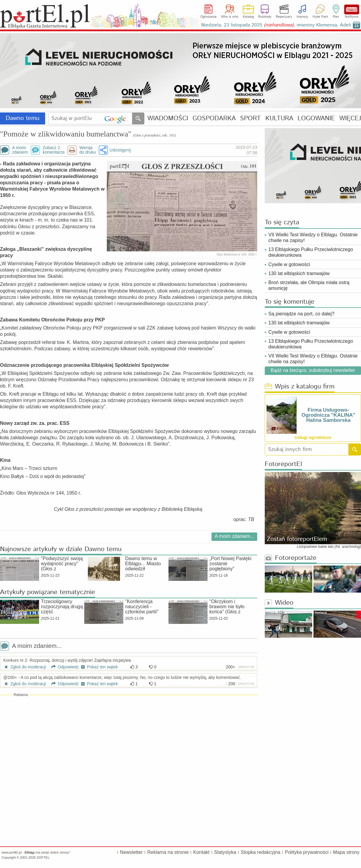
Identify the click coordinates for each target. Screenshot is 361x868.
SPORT (250, 119)
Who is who (230, 17)
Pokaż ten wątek (99, 667)
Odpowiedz (63, 667)
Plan (336, 17)
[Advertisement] (129, 741)
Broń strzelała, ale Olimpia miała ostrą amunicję (309, 285)
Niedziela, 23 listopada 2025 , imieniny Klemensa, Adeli (276, 25)
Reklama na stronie (168, 852)
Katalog (248, 17)
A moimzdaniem (20, 150)
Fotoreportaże (291, 558)
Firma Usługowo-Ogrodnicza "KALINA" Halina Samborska (328, 415)
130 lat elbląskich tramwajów (299, 273)
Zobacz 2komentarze (54, 150)
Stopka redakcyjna (261, 852)
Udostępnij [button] (120, 150)
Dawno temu (23, 118)
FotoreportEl (283, 464)
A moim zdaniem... (234, 536)
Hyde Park (320, 17)
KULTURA (279, 119)
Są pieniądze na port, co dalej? (301, 314)
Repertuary (284, 17)
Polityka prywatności (307, 852)
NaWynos (352, 9)
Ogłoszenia (208, 17)
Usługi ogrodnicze (313, 437)
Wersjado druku (88, 150)
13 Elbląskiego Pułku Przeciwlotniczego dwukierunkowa (311, 252)
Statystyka (225, 852)
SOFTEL (43, 857)
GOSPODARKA (214, 119)
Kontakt (201, 852)
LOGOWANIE (316, 119)
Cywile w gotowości (289, 264)
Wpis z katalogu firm (300, 387)
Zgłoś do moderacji (25, 667)
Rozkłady (265, 17)
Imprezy (302, 17)
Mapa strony (346, 852)
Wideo (279, 603)
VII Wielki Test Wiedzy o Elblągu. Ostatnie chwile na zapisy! (313, 238)
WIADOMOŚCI (168, 119)
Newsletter (131, 852)
